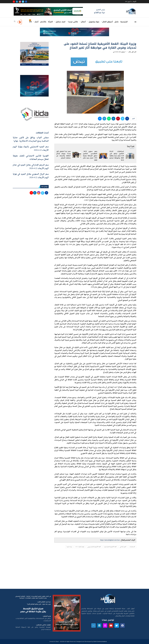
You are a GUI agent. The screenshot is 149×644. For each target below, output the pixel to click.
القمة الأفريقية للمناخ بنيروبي (94, 547)
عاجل (117, 22)
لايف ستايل (61, 22)
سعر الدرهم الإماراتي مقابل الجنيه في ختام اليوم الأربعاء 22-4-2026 (31, 167)
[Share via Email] (100, 119)
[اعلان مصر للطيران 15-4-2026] (34, 44)
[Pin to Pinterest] (118, 119)
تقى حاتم (131, 52)
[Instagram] (20, 2)
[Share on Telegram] (104, 119)
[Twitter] (23, 2)
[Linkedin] (17, 2)
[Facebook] (26, 2)
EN (30, 22)
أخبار (37, 22)
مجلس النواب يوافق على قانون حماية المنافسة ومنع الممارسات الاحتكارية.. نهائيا (31, 139)
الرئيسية (124, 22)
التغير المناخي (123, 547)
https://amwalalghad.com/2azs (110, 540)
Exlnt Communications (100, 641)
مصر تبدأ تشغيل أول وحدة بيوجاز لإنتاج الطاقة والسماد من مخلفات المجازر (63, 155)
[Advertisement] (74, 571)
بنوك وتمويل (94, 22)
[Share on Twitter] (123, 119)
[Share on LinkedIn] (113, 119)
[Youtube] (14, 2)
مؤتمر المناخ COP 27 (80, 547)
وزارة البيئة (69, 547)
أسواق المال (107, 22)
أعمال (83, 22)
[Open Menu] (135, 22)
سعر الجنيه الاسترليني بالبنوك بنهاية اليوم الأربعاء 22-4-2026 (31, 149)
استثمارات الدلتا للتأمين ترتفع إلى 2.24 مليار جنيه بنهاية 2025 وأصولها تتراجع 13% (117, 156)
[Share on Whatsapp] (109, 119)
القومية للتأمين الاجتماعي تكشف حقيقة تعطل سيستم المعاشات (31, 158)
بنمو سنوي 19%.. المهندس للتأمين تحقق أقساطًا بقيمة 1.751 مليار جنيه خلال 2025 (90, 156)
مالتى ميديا (73, 22)
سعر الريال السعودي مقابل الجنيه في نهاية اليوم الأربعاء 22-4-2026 (31, 176)
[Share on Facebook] (127, 119)
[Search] (15, 22)
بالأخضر (43, 22)
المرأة (50, 22)
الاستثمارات (132, 547)
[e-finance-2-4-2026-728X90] (74, 29)
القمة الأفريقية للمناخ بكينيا (110, 547)
